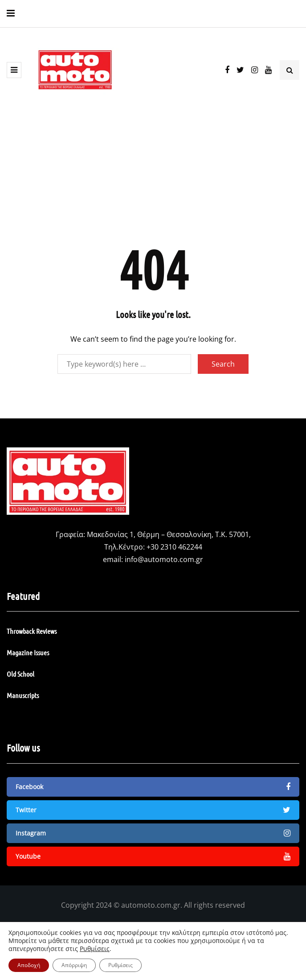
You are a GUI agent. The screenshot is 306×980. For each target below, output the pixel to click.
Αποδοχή (29, 965)
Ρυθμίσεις (95, 949)
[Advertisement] (153, 175)
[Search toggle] (290, 70)
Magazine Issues (28, 652)
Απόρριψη (74, 965)
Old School (20, 674)
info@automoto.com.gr (164, 559)
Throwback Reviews (32, 631)
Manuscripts (23, 695)
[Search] (124, 364)
